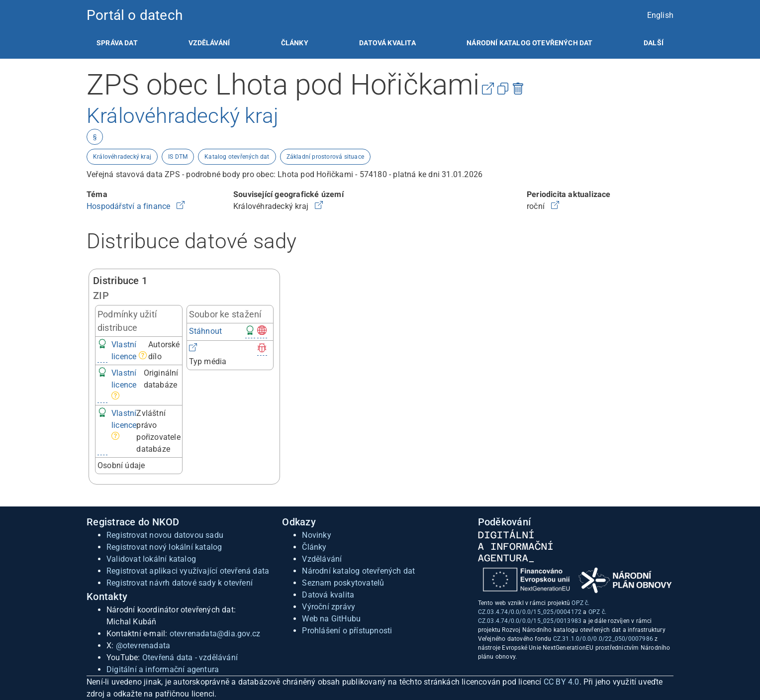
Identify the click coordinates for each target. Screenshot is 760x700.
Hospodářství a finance (130, 206)
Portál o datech (135, 15)
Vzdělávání (209, 43)
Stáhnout (206, 331)
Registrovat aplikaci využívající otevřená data (188, 571)
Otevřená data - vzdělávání (190, 657)
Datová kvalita (387, 43)
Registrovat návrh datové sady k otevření (180, 583)
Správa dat (117, 43)
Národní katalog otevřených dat (358, 571)
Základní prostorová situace (325, 157)
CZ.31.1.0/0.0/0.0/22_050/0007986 (603, 639)
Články (295, 43)
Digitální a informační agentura (163, 669)
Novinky (316, 535)
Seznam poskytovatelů (343, 583)
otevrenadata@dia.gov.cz (215, 634)
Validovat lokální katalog (151, 559)
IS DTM (178, 157)
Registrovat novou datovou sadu (165, 535)
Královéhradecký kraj (122, 157)
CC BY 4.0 (562, 682)
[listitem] (117, 43)
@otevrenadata (143, 646)
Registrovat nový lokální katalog (164, 547)
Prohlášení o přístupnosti (347, 631)
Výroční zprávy (329, 607)
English (660, 15)
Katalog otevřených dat (237, 157)
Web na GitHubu (331, 619)
